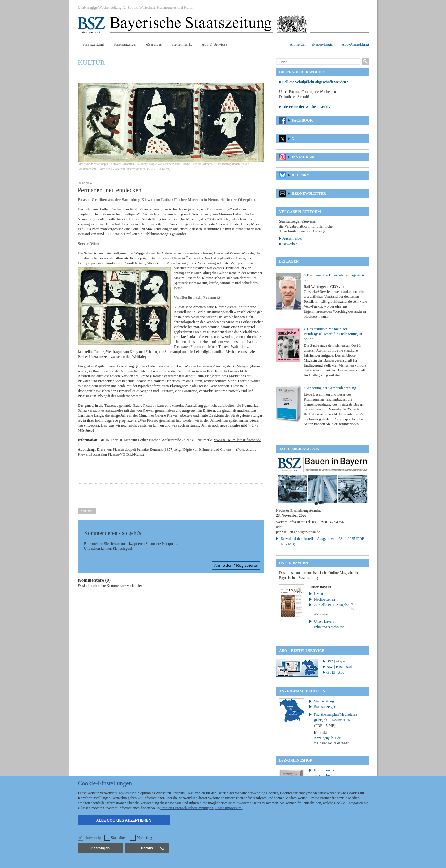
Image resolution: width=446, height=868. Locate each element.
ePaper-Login (322, 44)
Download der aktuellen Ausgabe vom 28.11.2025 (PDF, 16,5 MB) (323, 541)
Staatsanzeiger (125, 44)
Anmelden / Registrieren (236, 565)
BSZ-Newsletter (309, 193)
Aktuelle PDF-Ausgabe (331, 605)
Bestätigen (100, 848)
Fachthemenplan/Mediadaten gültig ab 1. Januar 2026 (336, 720)
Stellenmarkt (181, 44)
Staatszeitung (93, 44)
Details (153, 848)
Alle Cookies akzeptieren (124, 820)
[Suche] (318, 62)
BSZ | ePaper (336, 661)
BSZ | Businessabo (340, 667)
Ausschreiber (292, 238)
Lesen (319, 594)
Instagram (303, 157)
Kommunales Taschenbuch (324, 773)
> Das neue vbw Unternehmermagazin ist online (335, 278)
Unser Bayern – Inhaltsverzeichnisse (329, 624)
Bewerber (290, 244)
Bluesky (301, 175)
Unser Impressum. (229, 808)
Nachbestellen (325, 599)
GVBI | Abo (335, 672)
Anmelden (298, 44)
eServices (154, 44)
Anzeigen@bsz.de (327, 738)
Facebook (302, 120)
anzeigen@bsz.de (307, 532)
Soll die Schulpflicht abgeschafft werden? (315, 82)
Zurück (87, 511)
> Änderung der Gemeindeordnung (330, 388)
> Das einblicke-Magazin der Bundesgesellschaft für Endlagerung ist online (333, 334)
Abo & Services (214, 44)
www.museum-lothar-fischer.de (237, 440)
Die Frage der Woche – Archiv (306, 107)
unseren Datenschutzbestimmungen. (187, 808)
